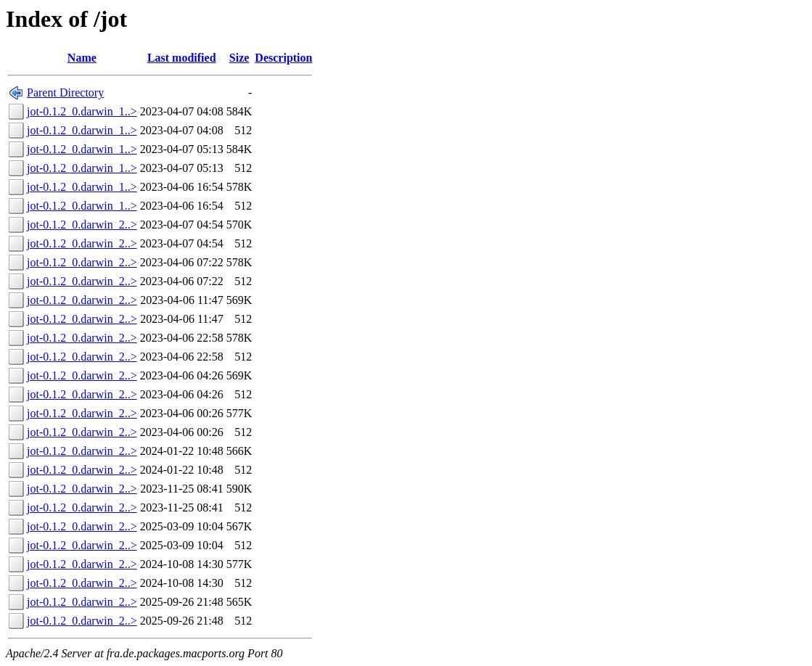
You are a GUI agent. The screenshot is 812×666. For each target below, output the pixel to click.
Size (239, 58)
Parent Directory (65, 92)
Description (283, 58)
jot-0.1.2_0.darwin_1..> (82, 111)
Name (82, 58)
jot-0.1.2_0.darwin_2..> (82, 225)
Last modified (182, 58)
